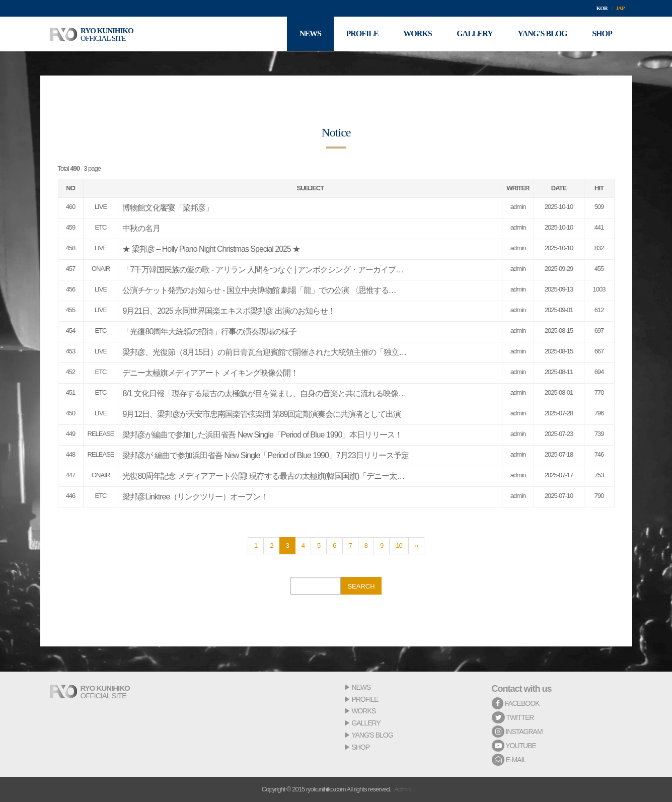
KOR (602, 8)
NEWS (361, 687)
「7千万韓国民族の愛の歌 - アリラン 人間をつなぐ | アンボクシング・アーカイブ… (263, 270)
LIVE (101, 207)
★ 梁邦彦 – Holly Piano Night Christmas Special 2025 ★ (211, 249)
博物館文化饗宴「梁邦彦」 (168, 208)
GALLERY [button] (474, 34)
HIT (599, 188)
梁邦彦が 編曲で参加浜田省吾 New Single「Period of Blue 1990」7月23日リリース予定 (265, 455)
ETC (100, 227)
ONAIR (101, 269)
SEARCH (361, 586)
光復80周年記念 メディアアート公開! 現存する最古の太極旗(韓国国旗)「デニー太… (263, 476)
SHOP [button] (602, 34)
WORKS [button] (417, 34)
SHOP (360, 747)
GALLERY (366, 723)
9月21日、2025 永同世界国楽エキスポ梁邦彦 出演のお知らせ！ (229, 311)
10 (399, 545)
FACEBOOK (516, 703)
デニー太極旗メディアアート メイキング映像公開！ (210, 373)
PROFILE (365, 699)
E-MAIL (509, 760)
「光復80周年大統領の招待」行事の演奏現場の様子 (209, 332)
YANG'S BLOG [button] (542, 34)
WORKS (363, 711)
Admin (402, 789)
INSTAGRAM (517, 732)
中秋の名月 (141, 228)
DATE (559, 188)
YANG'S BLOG (372, 735)
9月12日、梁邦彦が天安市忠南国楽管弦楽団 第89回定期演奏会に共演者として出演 (262, 414)
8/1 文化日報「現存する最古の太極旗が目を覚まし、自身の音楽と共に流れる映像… (264, 393)
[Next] (416, 546)
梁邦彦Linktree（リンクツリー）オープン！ (195, 497)
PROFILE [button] (361, 34)
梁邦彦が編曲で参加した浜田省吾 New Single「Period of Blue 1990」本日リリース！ (262, 435)
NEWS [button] (309, 34)
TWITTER (513, 717)
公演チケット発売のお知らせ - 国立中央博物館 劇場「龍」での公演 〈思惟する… (259, 290)
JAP (620, 8)
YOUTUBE (514, 746)
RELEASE (101, 434)
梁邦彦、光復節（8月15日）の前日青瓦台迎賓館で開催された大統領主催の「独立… (264, 352)
